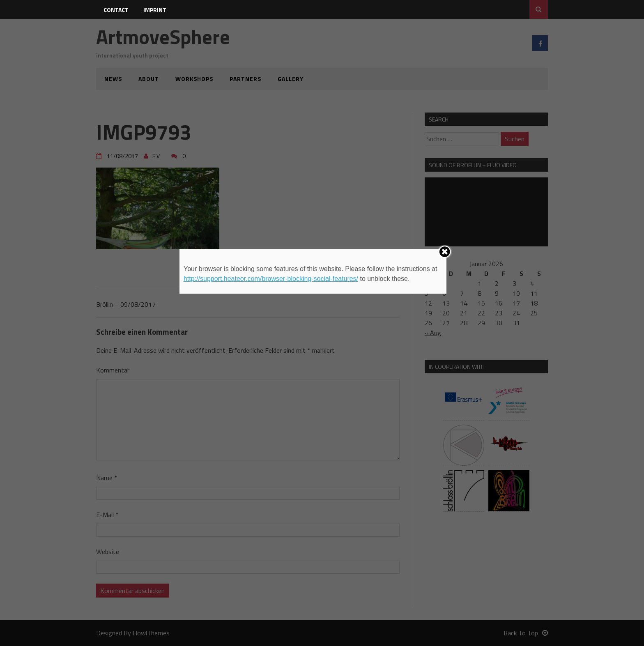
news (113, 79)
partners (245, 79)
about (149, 79)
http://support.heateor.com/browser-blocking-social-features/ (271, 279)
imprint (155, 10)
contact (116, 10)
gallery (291, 79)
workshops (194, 79)
